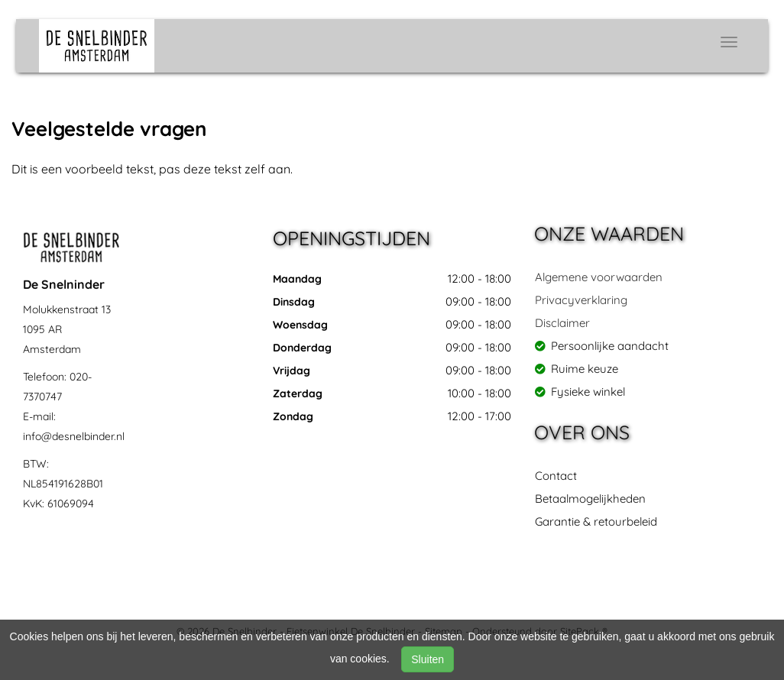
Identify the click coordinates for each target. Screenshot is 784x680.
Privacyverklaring (581, 300)
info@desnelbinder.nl (74, 436)
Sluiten (428, 659)
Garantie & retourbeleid (596, 521)
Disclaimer (562, 323)
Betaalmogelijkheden (590, 499)
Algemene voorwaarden (599, 277)
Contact (556, 476)
